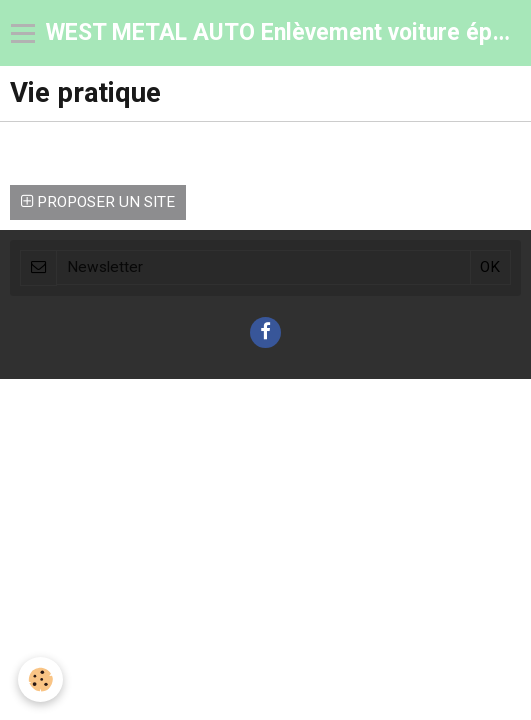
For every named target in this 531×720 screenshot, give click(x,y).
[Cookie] (40, 679)
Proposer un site (98, 202)
